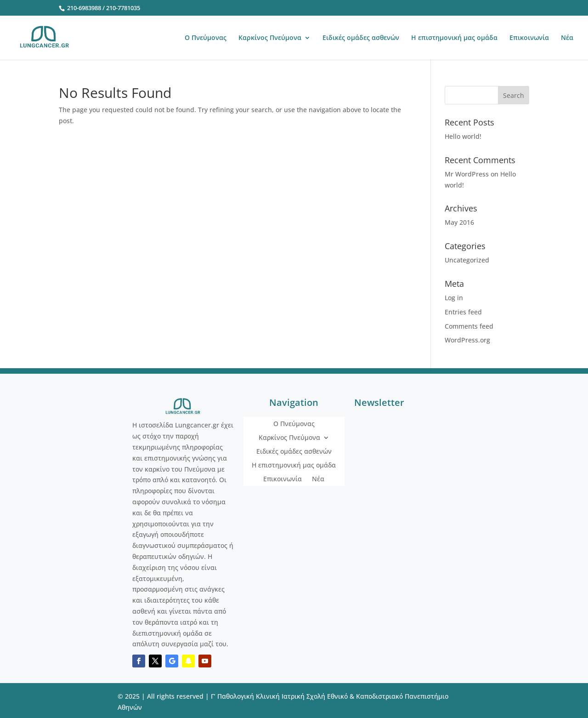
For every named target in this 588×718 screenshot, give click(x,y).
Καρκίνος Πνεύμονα (270, 38)
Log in (454, 298)
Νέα (567, 38)
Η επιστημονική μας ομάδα (454, 38)
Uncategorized (467, 260)
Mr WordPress (467, 174)
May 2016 (459, 222)
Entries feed (463, 312)
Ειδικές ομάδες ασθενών (361, 38)
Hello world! (463, 136)
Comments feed (469, 326)
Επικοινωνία (529, 38)
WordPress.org (467, 340)
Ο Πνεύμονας (206, 38)
